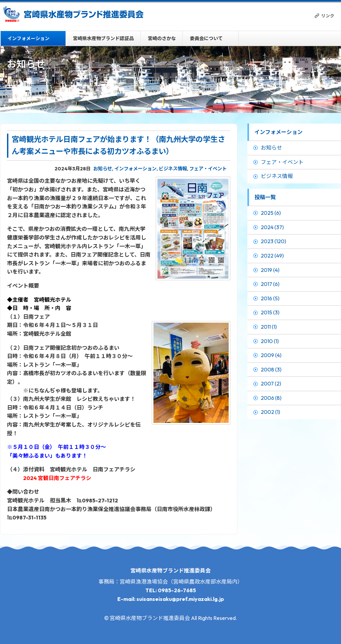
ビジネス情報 (173, 169)
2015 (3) (270, 312)
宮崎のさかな (162, 38)
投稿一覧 (265, 197)
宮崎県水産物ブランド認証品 (103, 38)
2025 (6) (271, 213)
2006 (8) (271, 398)
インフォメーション (28, 38)
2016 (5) (270, 298)
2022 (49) (272, 256)
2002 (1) (270, 412)
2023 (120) (273, 241)
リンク (328, 16)
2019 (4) (270, 270)
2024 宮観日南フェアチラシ (57, 478)
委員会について (206, 38)
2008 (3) (271, 369)
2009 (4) (271, 355)
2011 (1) (269, 327)
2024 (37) (272, 227)
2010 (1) (270, 341)
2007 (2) (271, 383)
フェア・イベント (208, 169)
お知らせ (103, 169)
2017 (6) (270, 284)
